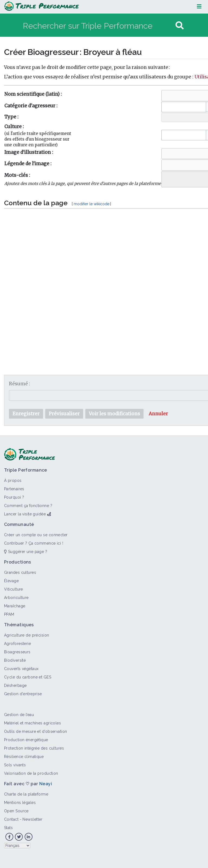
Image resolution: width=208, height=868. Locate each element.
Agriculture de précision (27, 635)
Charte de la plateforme (26, 794)
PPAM (9, 614)
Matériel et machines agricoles (32, 723)
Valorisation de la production (31, 773)
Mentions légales (20, 803)
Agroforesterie (17, 644)
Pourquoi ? (14, 497)
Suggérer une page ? (26, 552)
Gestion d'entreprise (23, 694)
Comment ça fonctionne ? (28, 506)
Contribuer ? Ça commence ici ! (34, 543)
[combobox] (184, 107)
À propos (13, 481)
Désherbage (15, 685)
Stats (8, 828)
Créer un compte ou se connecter (36, 535)
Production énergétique (26, 740)
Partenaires (14, 489)
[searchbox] (167, 178)
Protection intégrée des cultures (34, 748)
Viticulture (14, 589)
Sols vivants (15, 765)
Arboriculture (16, 598)
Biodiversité (15, 660)
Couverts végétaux (21, 669)
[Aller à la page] (180, 26)
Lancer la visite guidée (25, 514)
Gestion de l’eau (19, 715)
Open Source (16, 811)
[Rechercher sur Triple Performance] (98, 26)
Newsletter (32, 819)
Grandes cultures (20, 572)
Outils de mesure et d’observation (36, 731)
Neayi (46, 784)
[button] (158, 414)
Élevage (11, 581)
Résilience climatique (24, 757)
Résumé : (19, 384)
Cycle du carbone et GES (28, 677)
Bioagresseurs (17, 652)
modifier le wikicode (92, 204)
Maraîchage (15, 606)
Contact (11, 819)
